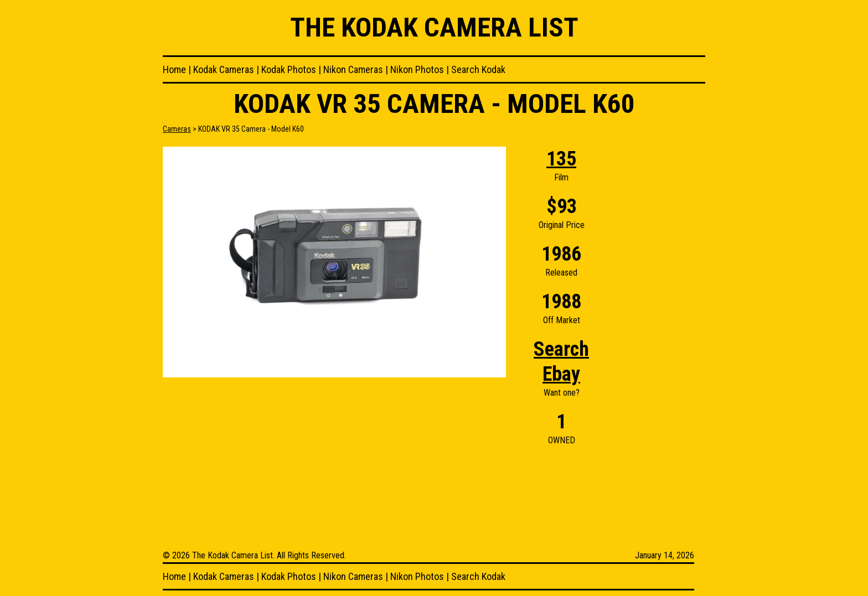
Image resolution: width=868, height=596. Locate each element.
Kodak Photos (289, 69)
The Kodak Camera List (434, 27)
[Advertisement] (661, 313)
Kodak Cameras (224, 69)
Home (174, 69)
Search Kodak (478, 69)
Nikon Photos (417, 69)
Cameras (177, 129)
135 (561, 159)
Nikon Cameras (353, 69)
